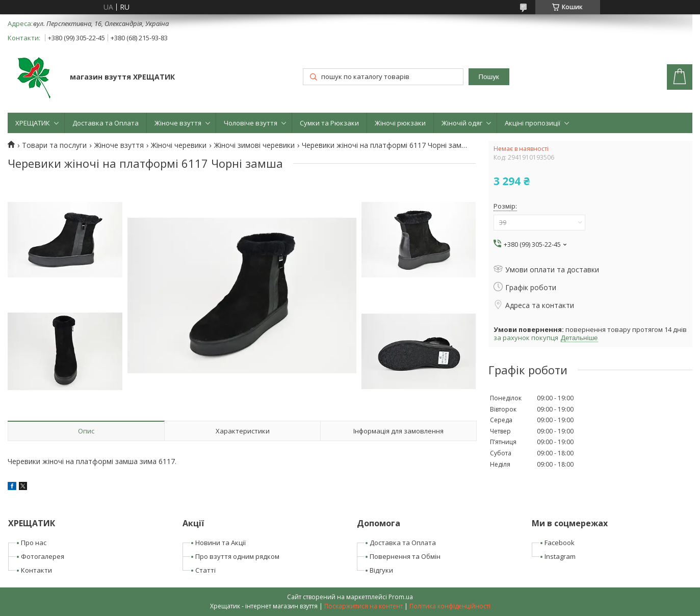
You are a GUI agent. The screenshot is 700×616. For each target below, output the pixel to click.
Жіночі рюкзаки (400, 123)
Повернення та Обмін (405, 556)
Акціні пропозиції (533, 123)
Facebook (560, 543)
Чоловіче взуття (251, 123)
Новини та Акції (221, 543)
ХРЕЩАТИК (33, 123)
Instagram (560, 556)
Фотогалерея (43, 556)
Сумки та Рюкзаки (329, 123)
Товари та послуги (54, 145)
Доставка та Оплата (106, 123)
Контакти (36, 570)
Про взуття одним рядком (237, 556)
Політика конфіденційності (450, 606)
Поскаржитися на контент (364, 606)
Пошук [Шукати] (488, 77)
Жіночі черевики (179, 145)
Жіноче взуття (178, 123)
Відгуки (381, 570)
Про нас (34, 543)
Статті (205, 570)
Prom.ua (401, 597)
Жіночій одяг (462, 123)
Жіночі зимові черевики (254, 145)
